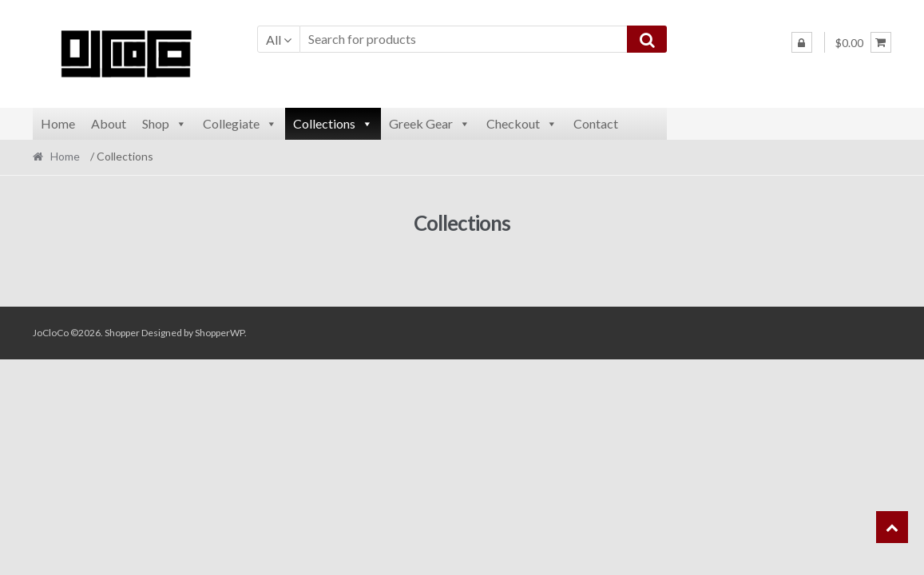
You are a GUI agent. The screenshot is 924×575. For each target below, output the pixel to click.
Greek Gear (430, 124)
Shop (165, 124)
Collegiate (240, 124)
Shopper (122, 333)
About (109, 123)
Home (58, 123)
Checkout (522, 124)
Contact (596, 123)
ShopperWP (220, 333)
